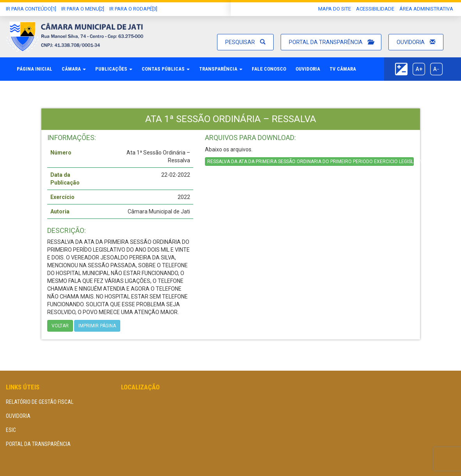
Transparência (221, 69)
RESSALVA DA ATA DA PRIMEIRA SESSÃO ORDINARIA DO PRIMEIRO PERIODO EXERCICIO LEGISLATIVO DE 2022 (311, 162)
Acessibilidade (375, 9)
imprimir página (97, 326)
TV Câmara (343, 69)
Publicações (114, 69)
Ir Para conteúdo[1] (31, 9)
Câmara (74, 69)
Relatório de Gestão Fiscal (40, 402)
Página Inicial (35, 69)
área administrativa (426, 9)
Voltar (60, 326)
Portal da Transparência (331, 42)
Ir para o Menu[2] (83, 9)
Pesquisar (245, 42)
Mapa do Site (335, 9)
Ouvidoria (416, 42)
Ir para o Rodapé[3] (133, 9)
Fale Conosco (269, 69)
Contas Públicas (166, 69)
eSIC (11, 430)
